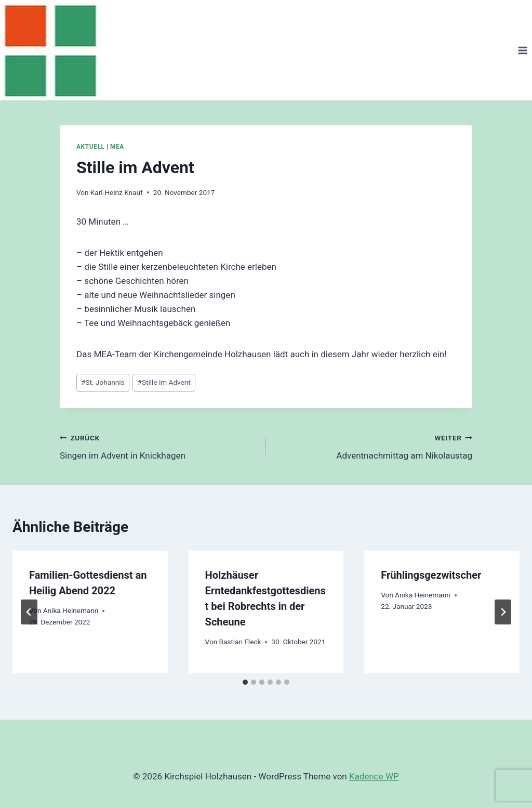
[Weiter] (503, 612)
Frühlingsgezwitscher (431, 575)
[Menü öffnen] (522, 50)
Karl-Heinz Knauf (117, 192)
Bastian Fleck (240, 642)
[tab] (245, 682)
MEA (117, 147)
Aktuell (90, 147)
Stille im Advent (164, 382)
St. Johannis (103, 382)
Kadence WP (374, 776)
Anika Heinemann (71, 610)
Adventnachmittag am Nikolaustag (374, 446)
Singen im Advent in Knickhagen (158, 446)
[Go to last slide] (29, 612)
